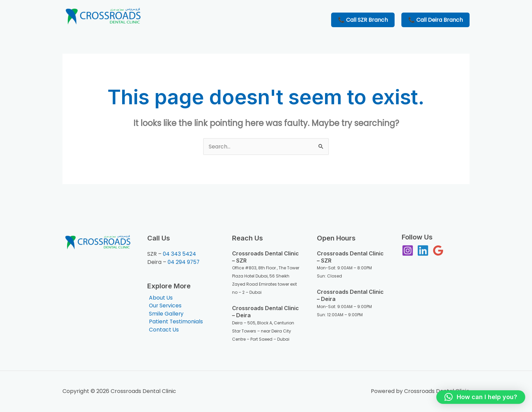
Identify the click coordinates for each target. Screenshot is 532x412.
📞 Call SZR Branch (363, 20)
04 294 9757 (184, 262)
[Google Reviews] (438, 250)
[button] (481, 397)
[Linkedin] (423, 250)
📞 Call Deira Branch (435, 20)
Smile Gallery (165, 314)
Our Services (164, 306)
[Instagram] (408, 250)
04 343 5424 (180, 254)
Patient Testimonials (174, 322)
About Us (159, 298)
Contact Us (162, 330)
